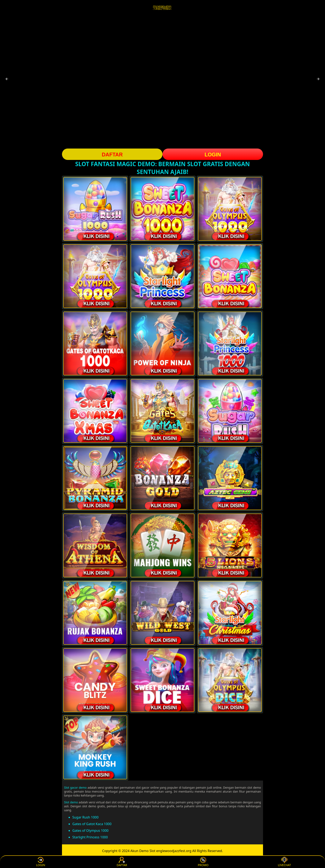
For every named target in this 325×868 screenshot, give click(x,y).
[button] (7, 79)
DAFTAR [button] (112, 155)
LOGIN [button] (213, 155)
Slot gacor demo (75, 788)
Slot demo (71, 802)
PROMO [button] (203, 862)
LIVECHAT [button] (284, 862)
